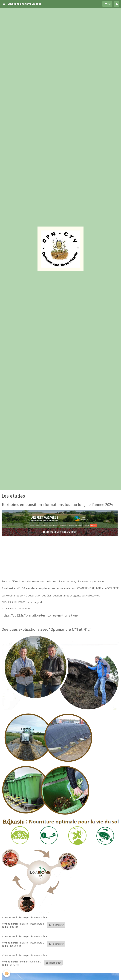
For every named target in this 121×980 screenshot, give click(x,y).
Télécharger (56, 925)
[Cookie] (7, 973)
